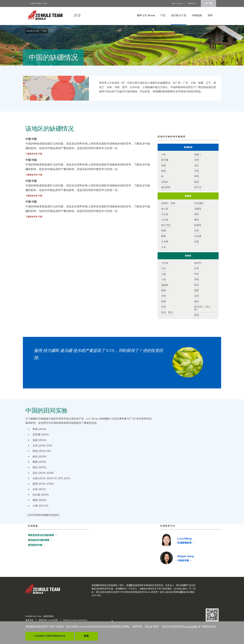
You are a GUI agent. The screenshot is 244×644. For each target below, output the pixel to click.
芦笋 (197, 274)
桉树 (164, 171)
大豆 (164, 269)
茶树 (197, 214)
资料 (210, 15)
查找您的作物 (35, 545)
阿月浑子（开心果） (202, 308)
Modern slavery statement (75, 620)
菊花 (197, 182)
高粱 (197, 242)
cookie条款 (191, 627)
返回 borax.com (38, 3)
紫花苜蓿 (166, 187)
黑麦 (197, 315)
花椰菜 (198, 209)
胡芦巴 (198, 263)
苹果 (197, 176)
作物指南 (197, 15)
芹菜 (197, 171)
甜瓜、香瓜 (167, 313)
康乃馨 (165, 160)
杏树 (164, 166)
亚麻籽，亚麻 (168, 203)
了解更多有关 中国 (34, 154)
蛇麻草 (198, 225)
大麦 (164, 274)
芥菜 (197, 269)
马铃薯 (198, 236)
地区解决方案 (32, 31)
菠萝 (197, 291)
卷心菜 (165, 209)
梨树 (164, 236)
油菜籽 (165, 182)
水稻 (164, 296)
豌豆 (197, 302)
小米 (164, 155)
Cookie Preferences (50, 636)
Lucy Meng (184, 541)
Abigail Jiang (186, 558)
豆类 (197, 231)
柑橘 (164, 231)
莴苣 (197, 285)
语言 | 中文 (177, 4)
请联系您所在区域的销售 (41, 535)
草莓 (197, 280)
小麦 (164, 280)
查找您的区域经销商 (39, 540)
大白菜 (165, 220)
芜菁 (197, 160)
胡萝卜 (198, 155)
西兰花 (198, 187)
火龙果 (165, 242)
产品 (163, 15)
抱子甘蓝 (166, 225)
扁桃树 (165, 285)
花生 (197, 166)
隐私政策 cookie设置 (48, 620)
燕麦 (164, 302)
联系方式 (192, 3)
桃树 (164, 291)
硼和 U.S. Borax (146, 15)
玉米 (164, 247)
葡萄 (197, 220)
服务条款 (29, 620)
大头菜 (165, 214)
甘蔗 (164, 307)
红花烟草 (199, 203)
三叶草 (165, 263)
